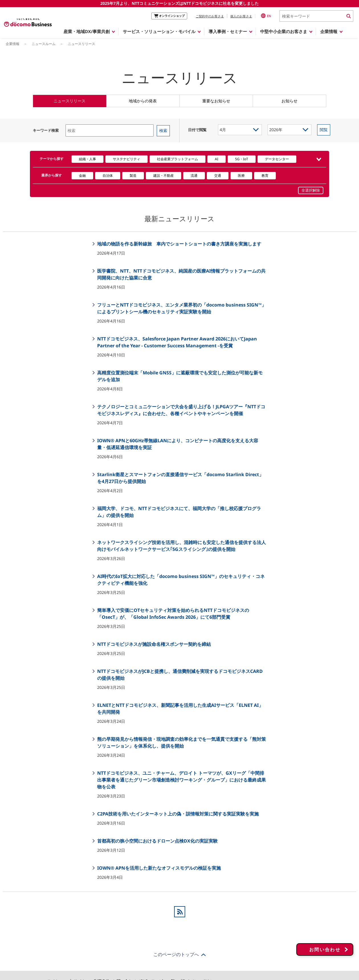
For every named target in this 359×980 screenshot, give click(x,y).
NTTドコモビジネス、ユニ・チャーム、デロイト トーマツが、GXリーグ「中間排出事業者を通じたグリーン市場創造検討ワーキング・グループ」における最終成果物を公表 (181, 780)
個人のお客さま (241, 16)
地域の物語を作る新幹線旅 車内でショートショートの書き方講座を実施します (179, 244)
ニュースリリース (70, 101)
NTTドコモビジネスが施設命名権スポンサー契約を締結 (153, 644)
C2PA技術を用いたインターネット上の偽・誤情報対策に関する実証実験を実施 (177, 814)
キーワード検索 (46, 130)
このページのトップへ (176, 954)
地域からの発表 (143, 101)
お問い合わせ (325, 944)
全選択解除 (311, 190)
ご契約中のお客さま (210, 16)
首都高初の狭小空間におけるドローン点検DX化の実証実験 (157, 841)
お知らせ (289, 101)
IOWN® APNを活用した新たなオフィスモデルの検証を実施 (158, 868)
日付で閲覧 (197, 130)
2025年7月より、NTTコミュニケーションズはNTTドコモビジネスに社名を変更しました (179, 3)
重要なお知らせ (216, 101)
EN (266, 16)
